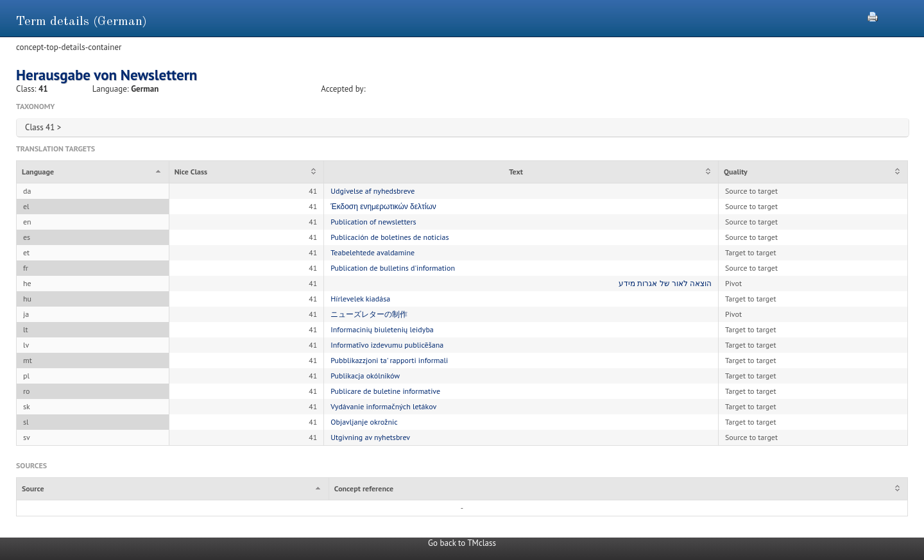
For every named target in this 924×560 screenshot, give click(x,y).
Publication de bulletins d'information (393, 268)
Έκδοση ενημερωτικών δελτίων (383, 206)
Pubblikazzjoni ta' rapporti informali (389, 360)
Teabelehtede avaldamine (372, 252)
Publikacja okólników (365, 376)
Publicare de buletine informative (385, 391)
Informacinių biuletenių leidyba (382, 329)
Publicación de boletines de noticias (389, 237)
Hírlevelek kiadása (360, 299)
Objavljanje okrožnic (364, 422)
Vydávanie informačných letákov (383, 406)
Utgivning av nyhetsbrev (370, 437)
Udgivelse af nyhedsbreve (372, 191)
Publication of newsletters (373, 222)
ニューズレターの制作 (369, 314)
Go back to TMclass (462, 543)
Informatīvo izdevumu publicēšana (387, 345)
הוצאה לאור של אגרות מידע (665, 283)
